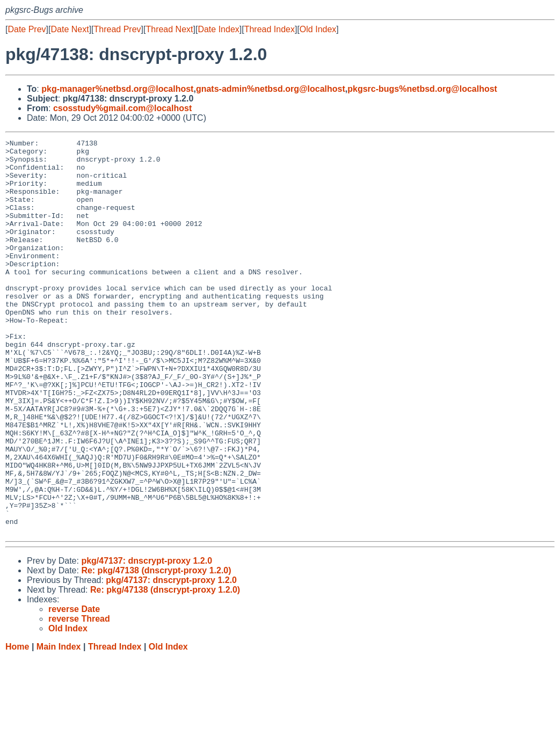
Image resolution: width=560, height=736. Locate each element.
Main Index (59, 726)
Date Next (70, 29)
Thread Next (169, 29)
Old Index (318, 29)
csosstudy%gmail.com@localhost (122, 108)
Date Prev (27, 29)
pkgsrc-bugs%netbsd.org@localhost (422, 89)
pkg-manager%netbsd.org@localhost (117, 89)
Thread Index (270, 29)
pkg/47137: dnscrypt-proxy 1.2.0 (147, 640)
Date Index (218, 29)
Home (17, 726)
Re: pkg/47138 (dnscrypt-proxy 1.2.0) (156, 649)
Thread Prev (118, 29)
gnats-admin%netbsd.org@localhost (271, 89)
